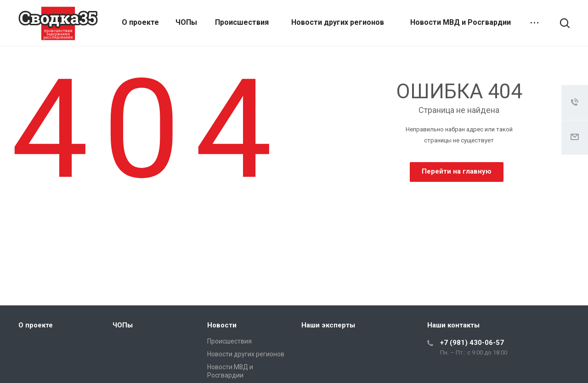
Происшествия (242, 22)
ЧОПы (186, 22)
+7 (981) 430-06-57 (472, 343)
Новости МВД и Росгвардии (461, 22)
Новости (222, 325)
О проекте (140, 22)
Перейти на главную (457, 171)
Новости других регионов (338, 22)
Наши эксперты (328, 325)
